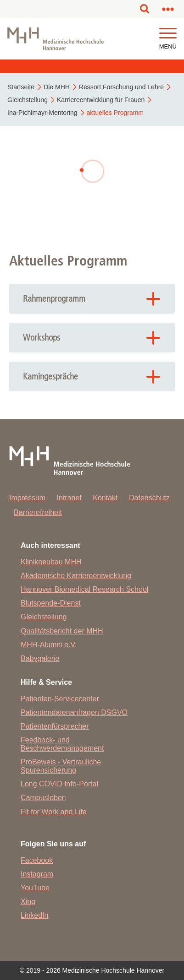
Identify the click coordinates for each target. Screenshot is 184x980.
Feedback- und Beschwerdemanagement (62, 744)
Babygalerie (40, 658)
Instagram (37, 874)
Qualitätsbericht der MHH (62, 631)
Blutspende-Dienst (51, 603)
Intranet (69, 498)
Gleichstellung (44, 617)
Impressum (27, 498)
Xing (28, 901)
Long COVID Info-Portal (59, 784)
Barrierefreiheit (38, 512)
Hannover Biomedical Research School (84, 589)
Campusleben (43, 798)
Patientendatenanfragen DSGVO (74, 712)
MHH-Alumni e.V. (49, 645)
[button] (168, 34)
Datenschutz (149, 498)
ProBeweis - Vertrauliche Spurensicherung (61, 766)
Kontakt (105, 498)
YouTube (35, 888)
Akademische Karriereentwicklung (76, 576)
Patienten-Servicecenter (60, 699)
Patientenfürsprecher (55, 726)
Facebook (37, 860)
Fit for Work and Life (54, 812)
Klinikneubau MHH (51, 562)
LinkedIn (35, 915)
